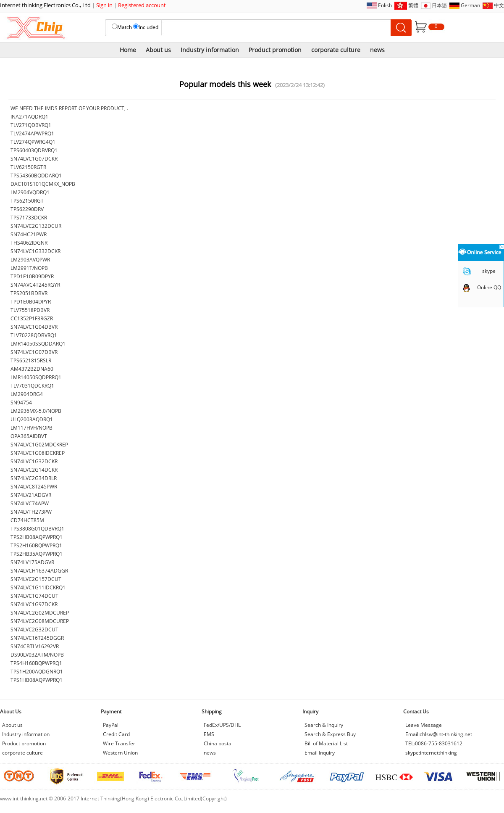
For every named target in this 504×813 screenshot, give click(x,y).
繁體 (413, 5)
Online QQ (489, 287)
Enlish (385, 5)
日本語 (439, 5)
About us (158, 50)
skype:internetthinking (431, 753)
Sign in (104, 5)
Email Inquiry (320, 753)
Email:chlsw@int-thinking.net (439, 734)
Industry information (210, 50)
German (470, 5)
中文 (499, 5)
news (377, 50)
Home (128, 50)
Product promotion (275, 50)
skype (489, 271)
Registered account (142, 5)
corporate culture (336, 50)
